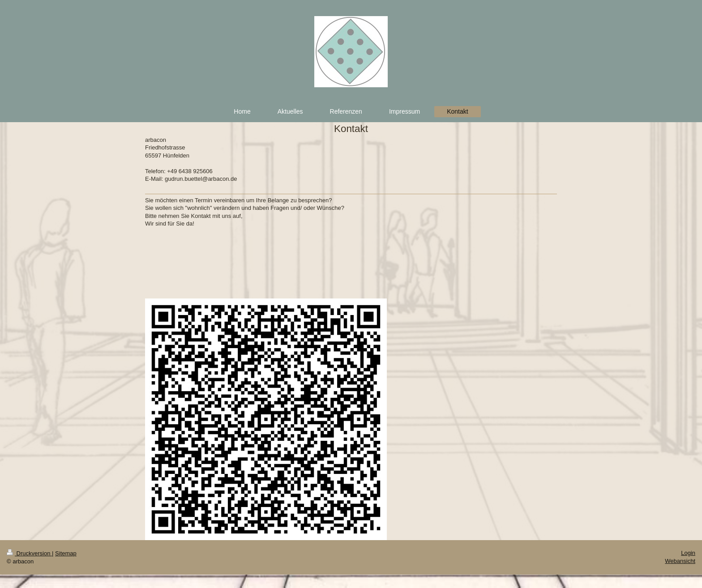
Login (688, 553)
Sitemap (66, 553)
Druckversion (29, 553)
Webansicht (680, 561)
